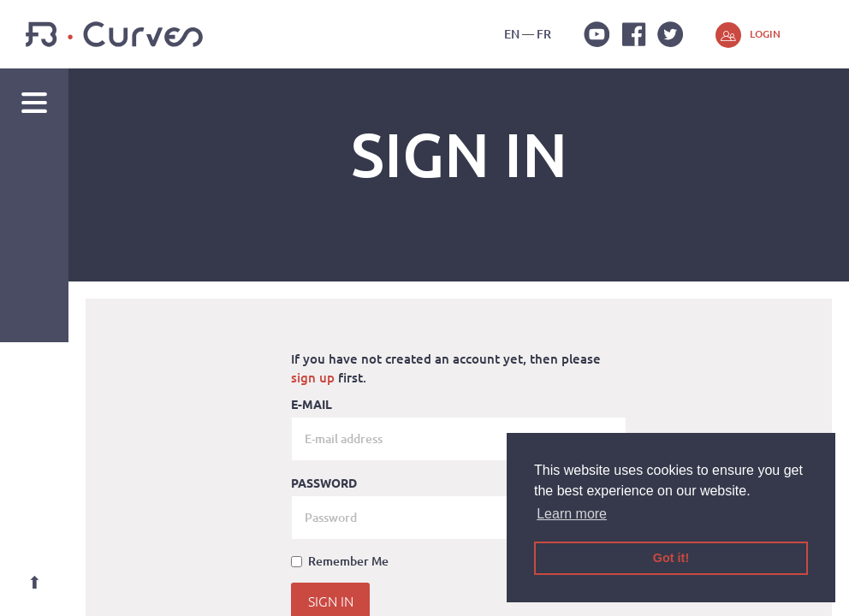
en (512, 34)
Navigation (34, 103)
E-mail (312, 404)
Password (324, 483)
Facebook (633, 34)
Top (34, 582)
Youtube (597, 34)
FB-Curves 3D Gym (114, 34)
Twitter (670, 34)
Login (765, 34)
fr (544, 34)
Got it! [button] (671, 558)
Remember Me (340, 561)
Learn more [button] (572, 514)
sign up (313, 377)
